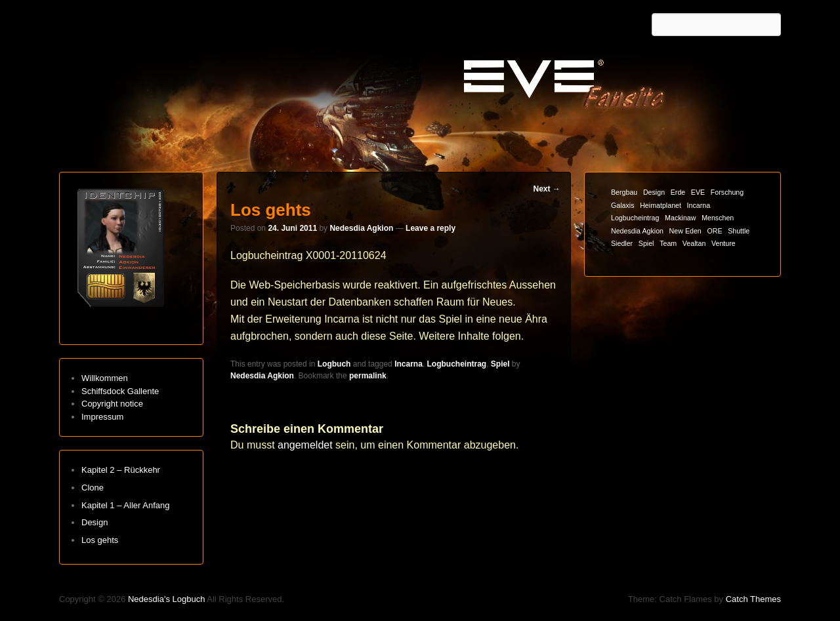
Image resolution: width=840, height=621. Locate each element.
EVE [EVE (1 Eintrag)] (698, 192)
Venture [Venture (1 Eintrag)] (724, 243)
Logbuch (334, 364)
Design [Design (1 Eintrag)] (654, 192)
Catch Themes (753, 599)
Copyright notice (112, 404)
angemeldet (305, 445)
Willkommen (105, 378)
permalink (368, 376)
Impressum (102, 417)
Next (546, 189)
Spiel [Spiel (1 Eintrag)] (646, 243)
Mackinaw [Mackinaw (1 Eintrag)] (680, 218)
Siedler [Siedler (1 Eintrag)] (622, 243)
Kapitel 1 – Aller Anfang (125, 505)
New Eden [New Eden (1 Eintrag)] (685, 231)
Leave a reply (430, 228)
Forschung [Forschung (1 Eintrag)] (727, 192)
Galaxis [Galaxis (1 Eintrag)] (623, 205)
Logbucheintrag (456, 364)
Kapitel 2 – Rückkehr (121, 470)
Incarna (409, 364)
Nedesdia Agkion (361, 228)
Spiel (500, 364)
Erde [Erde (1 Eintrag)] (678, 192)
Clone (93, 488)
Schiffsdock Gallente (120, 391)
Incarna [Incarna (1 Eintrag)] (699, 205)
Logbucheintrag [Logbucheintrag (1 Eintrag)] (635, 218)
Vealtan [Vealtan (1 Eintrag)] (694, 243)
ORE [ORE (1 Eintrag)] (714, 231)
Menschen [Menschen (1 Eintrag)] (718, 218)
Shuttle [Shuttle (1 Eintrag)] (739, 231)
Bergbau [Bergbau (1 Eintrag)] (624, 192)
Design (94, 522)
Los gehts (100, 540)
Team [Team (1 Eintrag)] (668, 243)
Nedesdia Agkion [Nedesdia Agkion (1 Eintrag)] (637, 231)
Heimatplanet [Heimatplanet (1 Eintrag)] (661, 205)
